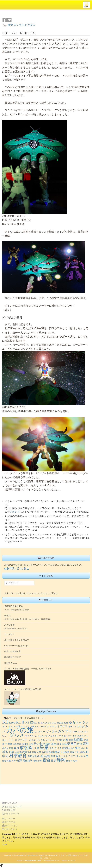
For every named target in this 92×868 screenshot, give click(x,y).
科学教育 (18, 756)
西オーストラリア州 (67, 756)
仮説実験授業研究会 (14, 606)
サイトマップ (10, 826)
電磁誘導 (37, 761)
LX (46, 723)
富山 (62, 744)
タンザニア (78, 736)
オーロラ (73, 727)
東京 (78, 748)
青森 (53, 761)
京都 (66, 740)
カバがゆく (9, 634)
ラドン (48, 740)
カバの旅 (20, 730)
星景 (44, 747)
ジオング (15, 512)
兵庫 (71, 740)
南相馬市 (17, 744)
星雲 (51, 748)
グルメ (17, 735)
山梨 (67, 744)
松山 (83, 748)
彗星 (74, 744)
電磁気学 (28, 761)
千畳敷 (9, 744)
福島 (82, 752)
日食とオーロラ (11, 814)
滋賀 (34, 752)
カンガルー (40, 732)
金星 (86, 756)
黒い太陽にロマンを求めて (17, 640)
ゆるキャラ (77, 722)
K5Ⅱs (37, 723)
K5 (32, 722)
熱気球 (45, 752)
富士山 (55, 744)
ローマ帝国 (57, 740)
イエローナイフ (42, 727)
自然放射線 (34, 756)
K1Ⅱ (21, 722)
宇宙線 (47, 744)
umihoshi (20, 855)
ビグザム (30, 25)
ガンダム (52, 731)
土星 (31, 744)
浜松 (29, 752)
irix (50, 723)
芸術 (47, 756)
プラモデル (9, 822)
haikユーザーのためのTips (16, 646)
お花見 (60, 723)
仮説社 (7, 616)
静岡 (61, 760)
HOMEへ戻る (10, 803)
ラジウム (40, 740)
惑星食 (5, 748)
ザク (27, 736)
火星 (39, 752)
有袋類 (66, 748)
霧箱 (46, 760)
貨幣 (81, 756)
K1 (5, 722)
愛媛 (11, 748)
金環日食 (7, 761)
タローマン (67, 736)
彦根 (80, 744)
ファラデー (23, 740)
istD (54, 723)
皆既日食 (74, 752)
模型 (10, 25)
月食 (60, 748)
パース (14, 740)
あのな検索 (9, 625)
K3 (27, 723)
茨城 (53, 756)
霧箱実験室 (9, 810)
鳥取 (75, 761)
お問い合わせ (10, 829)
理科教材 (54, 752)
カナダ (81, 726)
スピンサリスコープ (51, 736)
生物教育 (65, 752)
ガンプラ (19, 25)
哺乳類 (25, 744)
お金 (66, 723)
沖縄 (17, 752)
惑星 (86, 744)
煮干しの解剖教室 (13, 651)
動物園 (79, 740)
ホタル (32, 740)
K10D (12, 723)
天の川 (38, 744)
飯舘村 (69, 761)
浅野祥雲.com (11, 663)
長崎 (14, 761)
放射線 (26, 748)
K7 (42, 723)
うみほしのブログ (12, 807)
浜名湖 (23, 752)
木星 (72, 748)
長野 (19, 760)
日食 (36, 748)
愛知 (16, 748)
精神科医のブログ (13, 657)
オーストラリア (59, 726)
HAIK (73, 860)
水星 (12, 752)
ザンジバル (35, 736)
